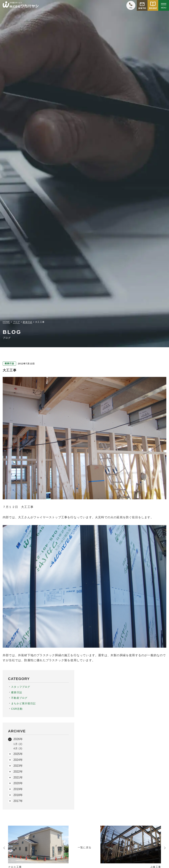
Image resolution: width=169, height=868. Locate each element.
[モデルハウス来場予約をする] (142, 5)
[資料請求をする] (153, 5)
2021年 (18, 777)
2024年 (18, 760)
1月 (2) (18, 744)
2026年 (18, 739)
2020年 (18, 783)
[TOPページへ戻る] (21, 5)
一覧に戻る (84, 847)
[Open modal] (164, 5)
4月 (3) (18, 748)
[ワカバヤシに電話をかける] (131, 5)
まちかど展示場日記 (23, 703)
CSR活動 (17, 709)
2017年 (18, 801)
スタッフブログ (21, 687)
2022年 (18, 772)
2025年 (18, 754)
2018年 (18, 795)
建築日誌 (17, 692)
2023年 (18, 766)
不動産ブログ (19, 698)
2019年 (18, 789)
